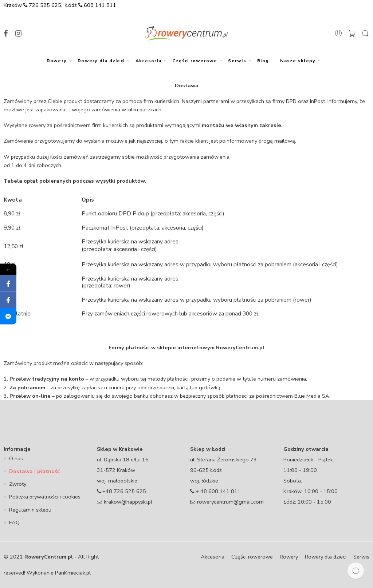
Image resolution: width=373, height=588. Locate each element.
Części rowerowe (195, 61)
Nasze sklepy (298, 61)
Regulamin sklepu (30, 510)
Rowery (57, 61)
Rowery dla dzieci (101, 61)
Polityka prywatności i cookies (45, 497)
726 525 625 (44, 5)
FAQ (14, 523)
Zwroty (18, 484)
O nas (16, 458)
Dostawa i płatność (34, 471)
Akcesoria (148, 61)
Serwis (237, 61)
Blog (263, 61)
